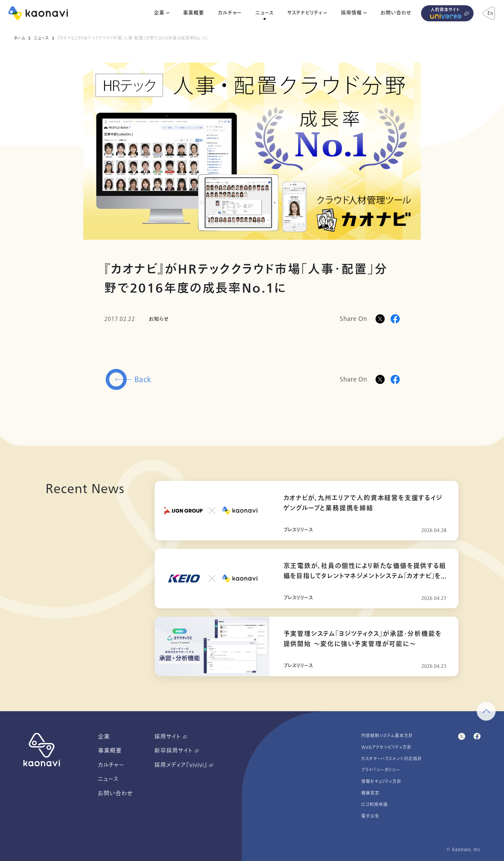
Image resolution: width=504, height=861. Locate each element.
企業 (159, 13)
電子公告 (370, 816)
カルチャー (230, 13)
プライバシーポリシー (381, 770)
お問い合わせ (396, 13)
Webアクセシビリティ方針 (386, 747)
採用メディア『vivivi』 (184, 765)
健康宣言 (370, 793)
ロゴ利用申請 (374, 805)
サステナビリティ (305, 13)
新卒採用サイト (177, 751)
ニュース (265, 13)
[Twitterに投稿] (380, 379)
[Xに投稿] (380, 319)
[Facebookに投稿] (395, 319)
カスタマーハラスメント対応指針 (392, 759)
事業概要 (194, 13)
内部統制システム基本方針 (387, 736)
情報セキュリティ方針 (381, 782)
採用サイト (171, 737)
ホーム (19, 38)
